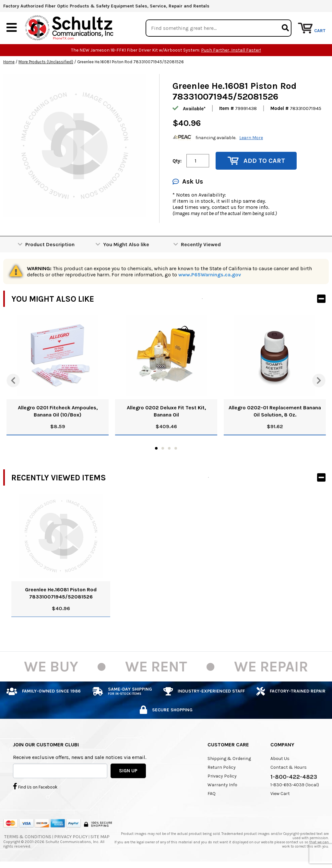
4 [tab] (176, 449)
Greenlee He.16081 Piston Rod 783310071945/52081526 (61, 593)
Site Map (100, 837)
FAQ (212, 794)
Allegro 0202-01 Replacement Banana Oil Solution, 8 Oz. (275, 411)
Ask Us (188, 182)
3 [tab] (169, 449)
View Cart (280, 794)
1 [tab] (156, 449)
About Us (280, 759)
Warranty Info (222, 785)
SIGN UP (128, 771)
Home (9, 62)
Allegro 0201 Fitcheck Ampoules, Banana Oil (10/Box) (58, 411)
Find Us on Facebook (35, 786)
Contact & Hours (289, 768)
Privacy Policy (222, 776)
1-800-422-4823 (294, 777)
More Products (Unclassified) (46, 62)
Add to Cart (256, 161)
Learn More (251, 138)
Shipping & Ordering (229, 759)
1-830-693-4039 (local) (295, 785)
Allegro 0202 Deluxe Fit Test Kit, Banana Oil (166, 411)
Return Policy (222, 768)
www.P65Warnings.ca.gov (210, 275)
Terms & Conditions (28, 837)
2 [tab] (163, 449)
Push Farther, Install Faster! (231, 50)
